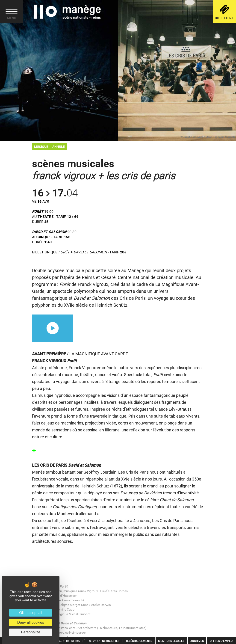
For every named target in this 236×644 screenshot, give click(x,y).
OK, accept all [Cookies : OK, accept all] (31, 613)
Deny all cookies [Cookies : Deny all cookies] (31, 622)
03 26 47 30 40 (98, 641)
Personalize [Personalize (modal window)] (31, 632)
